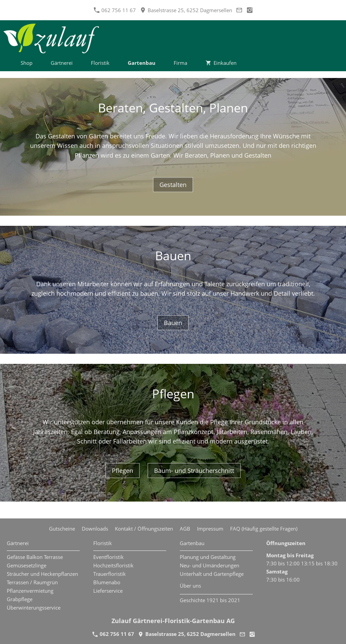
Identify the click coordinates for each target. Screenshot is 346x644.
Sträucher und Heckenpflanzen (42, 574)
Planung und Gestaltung (208, 557)
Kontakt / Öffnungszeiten (144, 529)
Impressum (210, 529)
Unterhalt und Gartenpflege (212, 574)
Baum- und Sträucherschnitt (194, 471)
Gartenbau (192, 543)
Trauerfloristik (109, 574)
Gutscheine (62, 529)
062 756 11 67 (115, 10)
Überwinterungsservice (34, 608)
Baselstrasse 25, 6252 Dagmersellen (186, 10)
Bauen (173, 323)
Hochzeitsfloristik (113, 565)
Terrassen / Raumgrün (32, 582)
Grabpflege (20, 599)
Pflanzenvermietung (30, 591)
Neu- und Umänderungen (209, 565)
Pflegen (122, 471)
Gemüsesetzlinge (27, 565)
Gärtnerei (18, 543)
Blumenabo (107, 582)
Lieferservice (108, 591)
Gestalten (173, 185)
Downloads (95, 529)
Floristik (103, 543)
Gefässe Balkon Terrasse (35, 557)
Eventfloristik (108, 557)
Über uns (190, 586)
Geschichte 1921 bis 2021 (210, 600)
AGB (185, 529)
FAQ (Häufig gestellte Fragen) (264, 529)
